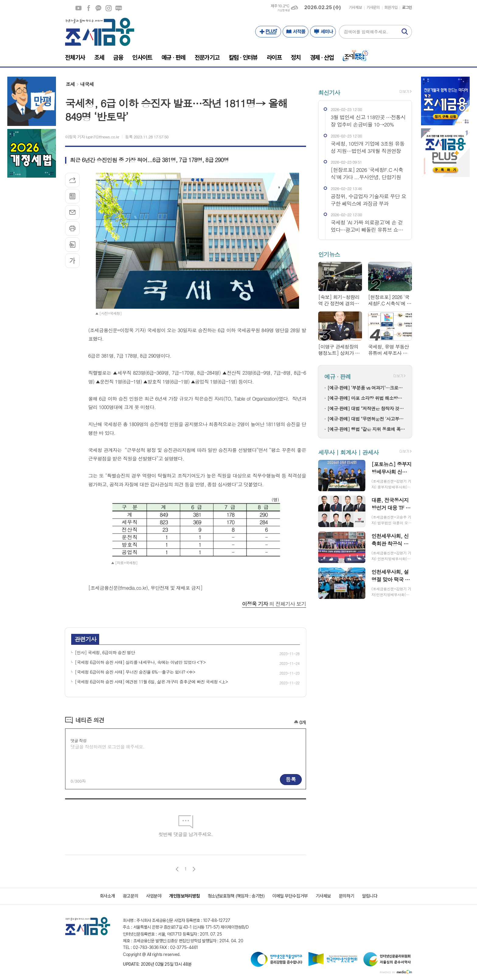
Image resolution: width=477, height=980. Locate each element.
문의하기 (346, 896)
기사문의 (373, 7)
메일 (72, 212)
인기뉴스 (329, 254)
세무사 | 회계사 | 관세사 (348, 452)
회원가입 (391, 7)
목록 (72, 196)
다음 (194, 869)
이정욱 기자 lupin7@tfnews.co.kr (92, 137)
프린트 (72, 228)
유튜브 (78, 8)
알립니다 (370, 896)
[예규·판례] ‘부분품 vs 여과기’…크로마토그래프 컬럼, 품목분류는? (367, 388)
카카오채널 (99, 8)
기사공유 (72, 180)
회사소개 (107, 896)
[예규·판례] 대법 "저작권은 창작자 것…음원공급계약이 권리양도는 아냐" (367, 408)
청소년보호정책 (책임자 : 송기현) (236, 896)
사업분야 (154, 896)
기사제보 (355, 7)
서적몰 (296, 32)
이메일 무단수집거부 (290, 896)
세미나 (323, 32)
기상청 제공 (284, 10)
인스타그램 (109, 8)
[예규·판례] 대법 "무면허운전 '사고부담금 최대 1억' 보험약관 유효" (367, 419)
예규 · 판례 (338, 377)
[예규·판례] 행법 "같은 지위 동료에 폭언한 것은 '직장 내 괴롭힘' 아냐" (367, 429)
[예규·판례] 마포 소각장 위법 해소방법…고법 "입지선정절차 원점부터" (367, 398)
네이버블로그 (119, 8)
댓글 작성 (78, 740)
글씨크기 (72, 261)
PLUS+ (268, 32)
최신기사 (329, 92)
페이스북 (89, 8)
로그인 (407, 7)
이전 (177, 869)
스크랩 (72, 245)
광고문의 (131, 896)
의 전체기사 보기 (274, 604)
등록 (291, 779)
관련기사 (85, 639)
